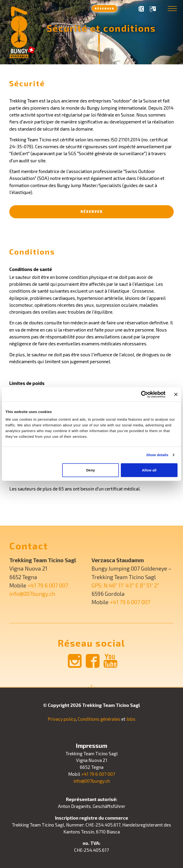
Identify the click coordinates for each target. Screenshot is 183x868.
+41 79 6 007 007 (48, 585)
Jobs (131, 719)
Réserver (104, 8)
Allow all (149, 470)
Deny (91, 470)
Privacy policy (62, 719)
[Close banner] (176, 394)
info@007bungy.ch (32, 594)
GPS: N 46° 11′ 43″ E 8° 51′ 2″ (125, 585)
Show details (157, 455)
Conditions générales (99, 719)
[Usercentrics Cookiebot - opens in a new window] (145, 394)
